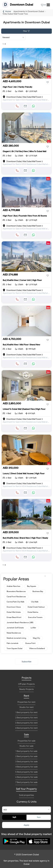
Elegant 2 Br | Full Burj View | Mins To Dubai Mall (25, 151)
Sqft (14, 817)
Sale (26, 735)
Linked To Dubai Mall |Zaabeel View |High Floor (24, 409)
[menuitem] (47, 4)
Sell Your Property (26, 789)
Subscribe (26, 662)
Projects (26, 678)
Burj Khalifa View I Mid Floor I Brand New (21, 345)
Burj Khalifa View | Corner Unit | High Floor (22, 280)
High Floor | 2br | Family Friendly (17, 87)
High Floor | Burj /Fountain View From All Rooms (25, 216)
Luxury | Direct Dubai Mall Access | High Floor (24, 474)
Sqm (39, 817)
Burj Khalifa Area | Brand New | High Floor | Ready (25, 538)
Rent (26, 696)
